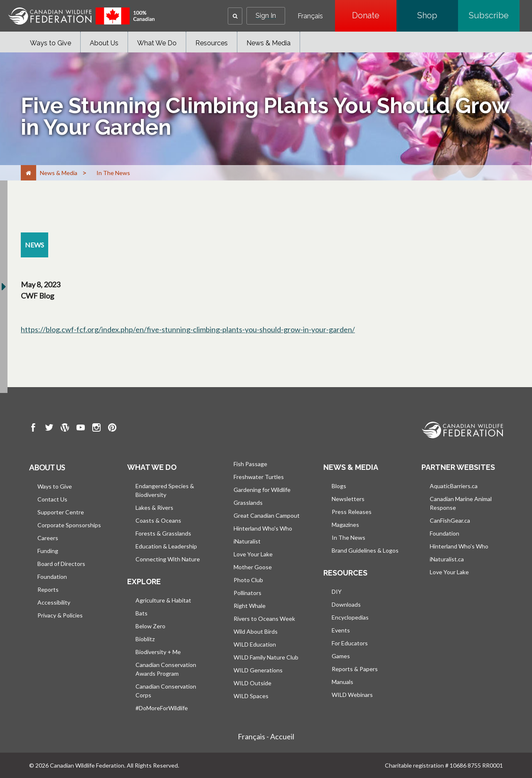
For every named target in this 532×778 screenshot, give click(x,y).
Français (310, 16)
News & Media (268, 43)
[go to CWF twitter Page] (49, 429)
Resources (212, 43)
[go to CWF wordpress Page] (65, 429)
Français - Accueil (266, 736)
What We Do (157, 43)
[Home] (28, 173)
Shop (438, 15)
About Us (104, 43)
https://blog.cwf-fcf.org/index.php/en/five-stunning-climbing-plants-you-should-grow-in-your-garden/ (188, 329)
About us (47, 467)
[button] (235, 16)
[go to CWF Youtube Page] (81, 429)
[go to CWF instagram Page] (96, 429)
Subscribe (494, 15)
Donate (374, 15)
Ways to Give (50, 43)
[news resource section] (34, 245)
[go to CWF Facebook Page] (33, 429)
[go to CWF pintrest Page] (112, 429)
